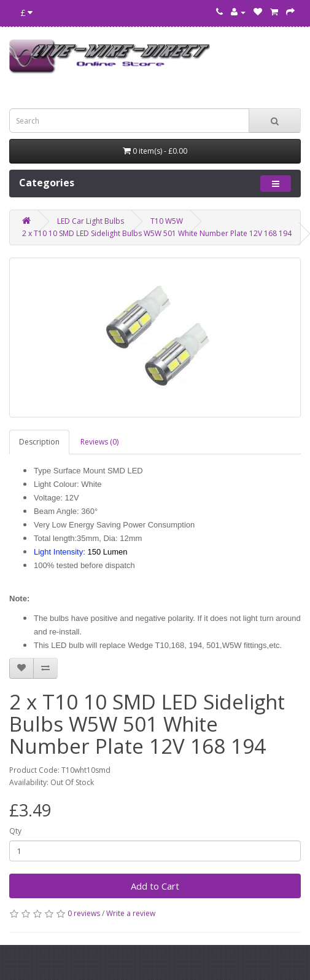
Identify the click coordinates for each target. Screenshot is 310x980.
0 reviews (84, 913)
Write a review (131, 913)
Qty (15, 831)
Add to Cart (155, 886)
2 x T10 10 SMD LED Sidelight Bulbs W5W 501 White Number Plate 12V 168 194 (157, 233)
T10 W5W (167, 221)
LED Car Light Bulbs (91, 221)
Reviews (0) (99, 442)
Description (39, 442)
